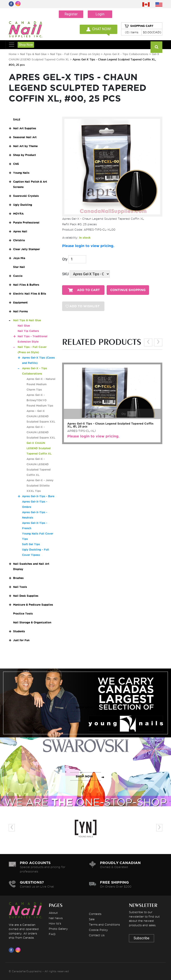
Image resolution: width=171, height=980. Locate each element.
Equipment (20, 302)
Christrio (19, 240)
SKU (65, 274)
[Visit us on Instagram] (19, 950)
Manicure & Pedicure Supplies (33, 605)
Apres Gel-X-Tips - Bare (38, 496)
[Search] (156, 47)
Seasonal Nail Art (25, 137)
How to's (55, 923)
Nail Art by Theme (25, 146)
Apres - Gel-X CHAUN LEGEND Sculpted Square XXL (41, 416)
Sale (92, 919)
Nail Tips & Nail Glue (33, 54)
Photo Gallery (58, 929)
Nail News (56, 918)
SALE (17, 119)
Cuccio (18, 276)
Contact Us (97, 935)
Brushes (18, 578)
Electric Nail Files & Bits (30, 294)
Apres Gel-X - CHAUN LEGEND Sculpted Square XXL (41, 432)
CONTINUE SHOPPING (128, 290)
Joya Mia (19, 258)
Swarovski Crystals (26, 196)
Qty (65, 259)
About (53, 913)
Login (100, 14)
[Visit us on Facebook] (12, 950)
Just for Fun (21, 640)
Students (19, 631)
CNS (16, 164)
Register (71, 14)
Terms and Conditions (104, 924)
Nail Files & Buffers (26, 285)
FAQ (52, 934)
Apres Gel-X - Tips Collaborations (126, 54)
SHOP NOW (84, 708)
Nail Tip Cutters (28, 331)
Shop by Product (24, 155)
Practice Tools (23, 614)
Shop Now (26, 45)
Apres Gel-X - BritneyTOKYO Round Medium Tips (40, 400)
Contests (95, 914)
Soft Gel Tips (31, 544)
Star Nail (19, 267)
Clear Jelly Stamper (26, 249)
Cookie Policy (98, 930)
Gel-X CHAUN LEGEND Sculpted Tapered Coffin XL (39, 448)
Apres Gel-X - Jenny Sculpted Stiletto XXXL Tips (40, 486)
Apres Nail (20, 231)
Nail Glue (24, 326)
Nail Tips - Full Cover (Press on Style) (75, 54)
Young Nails (21, 173)
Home (13, 54)
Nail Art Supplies (25, 128)
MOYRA (18, 214)
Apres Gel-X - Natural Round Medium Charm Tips (41, 384)
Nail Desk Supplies (26, 596)
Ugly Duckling (23, 205)
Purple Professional (26, 223)
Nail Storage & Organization (32, 622)
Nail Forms (20, 311)
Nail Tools (20, 587)
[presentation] (148, 342)
